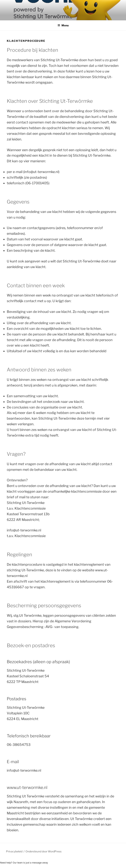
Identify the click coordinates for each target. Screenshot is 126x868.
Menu (63, 25)
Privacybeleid (14, 851)
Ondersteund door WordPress (43, 851)
